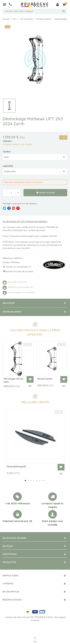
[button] (25, 481)
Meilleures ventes (35, 402)
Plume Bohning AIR (16, 467)
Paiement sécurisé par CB (17, 521)
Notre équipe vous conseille (52, 523)
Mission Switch (45, 379)
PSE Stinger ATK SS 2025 (13, 380)
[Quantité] (11, 193)
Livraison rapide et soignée (52, 505)
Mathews (15, 262)
